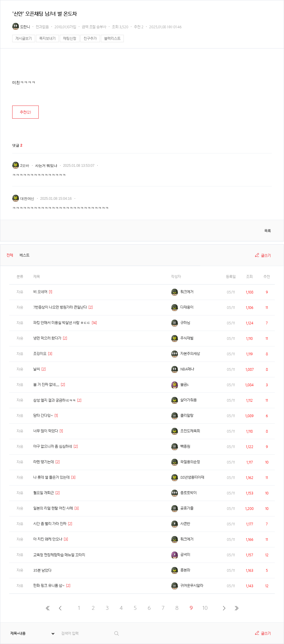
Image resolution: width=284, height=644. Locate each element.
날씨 (37, 369)
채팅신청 (70, 39)
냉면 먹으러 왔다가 (47, 338)
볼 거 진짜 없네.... (46, 385)
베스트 (25, 255)
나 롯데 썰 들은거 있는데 (52, 477)
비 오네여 (40, 292)
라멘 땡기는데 (44, 462)
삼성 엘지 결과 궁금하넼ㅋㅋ (54, 400)
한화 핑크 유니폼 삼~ (49, 586)
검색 (117, 633)
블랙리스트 (112, 39)
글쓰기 (266, 256)
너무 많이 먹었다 (46, 431)
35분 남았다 (42, 570)
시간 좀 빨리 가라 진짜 (50, 524)
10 (205, 608)
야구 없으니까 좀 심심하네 (53, 446)
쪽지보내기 (47, 39)
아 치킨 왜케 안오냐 (48, 539)
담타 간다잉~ (43, 416)
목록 (268, 231)
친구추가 (90, 39)
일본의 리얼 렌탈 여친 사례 (53, 508)
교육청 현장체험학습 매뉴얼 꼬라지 (59, 555)
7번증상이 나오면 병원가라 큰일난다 (60, 307)
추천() (25, 112)
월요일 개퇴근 (44, 493)
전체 (10, 255)
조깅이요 (40, 354)
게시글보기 (24, 39)
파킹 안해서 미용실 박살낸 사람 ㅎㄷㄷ (62, 323)
